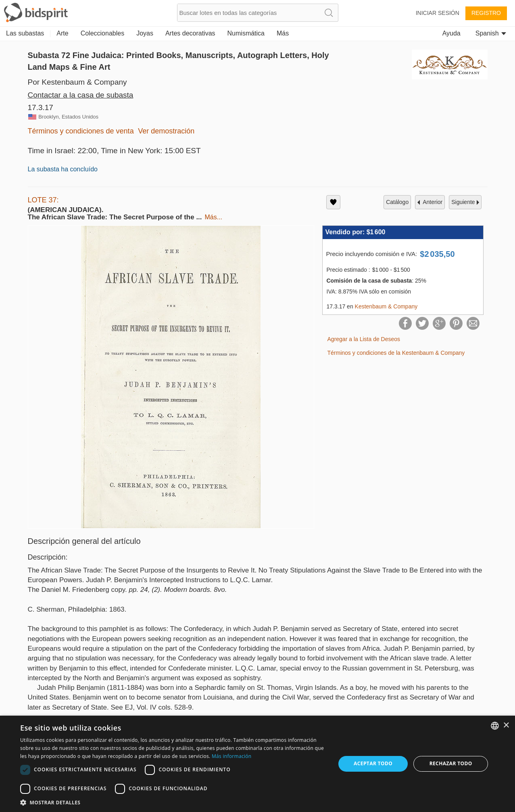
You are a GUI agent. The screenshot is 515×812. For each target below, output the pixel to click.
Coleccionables (103, 33)
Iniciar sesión (438, 13)
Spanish (491, 33)
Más (283, 33)
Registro (486, 13)
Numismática (246, 33)
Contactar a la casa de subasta (81, 95)
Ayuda (451, 33)
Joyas (145, 33)
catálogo (397, 202)
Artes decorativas (190, 33)
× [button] (506, 726)
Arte (62, 33)
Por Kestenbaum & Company (77, 82)
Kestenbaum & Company (386, 306)
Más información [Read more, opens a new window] (231, 756)
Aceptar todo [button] (373, 763)
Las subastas (25, 33)
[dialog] (257, 764)
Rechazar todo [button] (451, 763)
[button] (173, 802)
